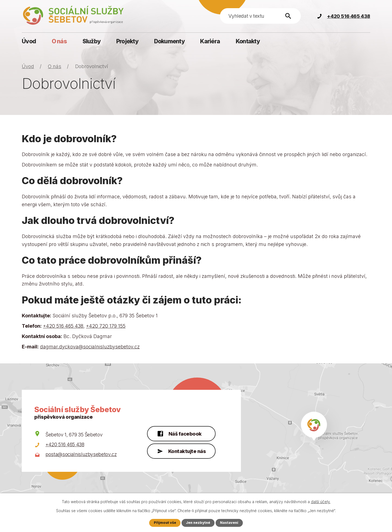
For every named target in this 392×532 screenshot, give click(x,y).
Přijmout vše (164, 523)
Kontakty (248, 41)
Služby (92, 41)
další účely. (321, 502)
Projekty (127, 41)
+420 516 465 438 (63, 326)
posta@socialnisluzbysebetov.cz (81, 454)
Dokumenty (169, 41)
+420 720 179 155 (106, 326)
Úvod (29, 41)
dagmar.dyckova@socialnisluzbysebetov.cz (90, 347)
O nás (59, 41)
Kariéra (210, 41)
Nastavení (230, 523)
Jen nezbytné (198, 523)
